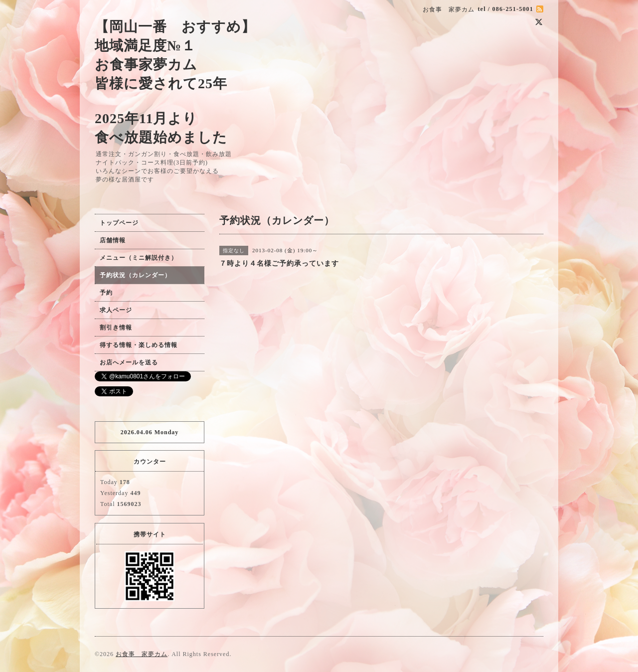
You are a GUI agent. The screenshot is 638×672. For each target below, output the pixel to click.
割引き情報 (116, 328)
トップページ (119, 223)
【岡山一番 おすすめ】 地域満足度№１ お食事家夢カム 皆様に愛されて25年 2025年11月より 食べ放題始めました (175, 82)
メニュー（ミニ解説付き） (139, 258)
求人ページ (116, 310)
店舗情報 (113, 240)
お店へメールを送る (129, 362)
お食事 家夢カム (142, 654)
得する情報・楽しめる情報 (139, 345)
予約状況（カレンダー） (135, 275)
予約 (106, 293)
